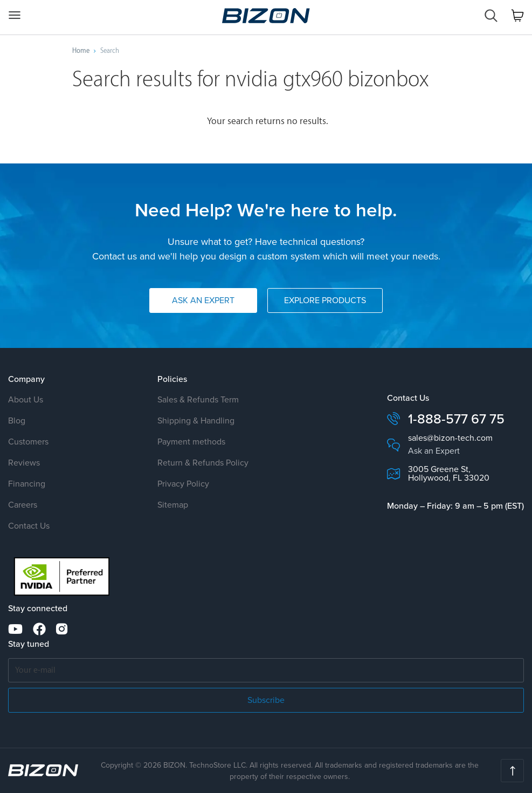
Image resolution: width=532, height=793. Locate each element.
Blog (17, 421)
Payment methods (191, 442)
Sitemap (173, 505)
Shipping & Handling (196, 421)
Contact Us (29, 526)
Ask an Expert (203, 300)
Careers (23, 505)
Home (81, 51)
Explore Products (325, 300)
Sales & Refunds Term (198, 399)
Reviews (24, 463)
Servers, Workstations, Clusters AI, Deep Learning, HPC (266, 16)
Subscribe (266, 700)
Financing (27, 484)
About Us (26, 399)
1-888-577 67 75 (456, 419)
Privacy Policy (183, 484)
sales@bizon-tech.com (450, 438)
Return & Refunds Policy (203, 463)
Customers (28, 442)
